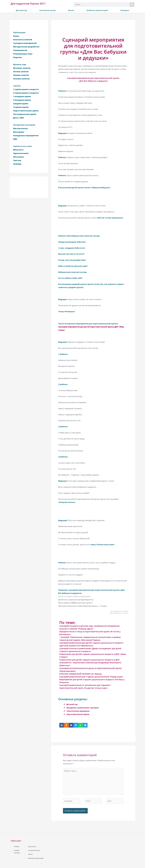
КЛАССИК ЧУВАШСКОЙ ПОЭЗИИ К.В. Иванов (81, 674)
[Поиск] (132, 5)
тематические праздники (78, 711)
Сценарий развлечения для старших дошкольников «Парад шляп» (91, 677)
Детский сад (21, 10)
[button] (62, 725)
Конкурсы (125, 10)
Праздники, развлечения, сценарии (83, 708)
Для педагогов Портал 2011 (28, 4)
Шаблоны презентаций (97, 10)
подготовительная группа (79, 714)
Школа (71, 10)
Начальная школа (48, 10)
